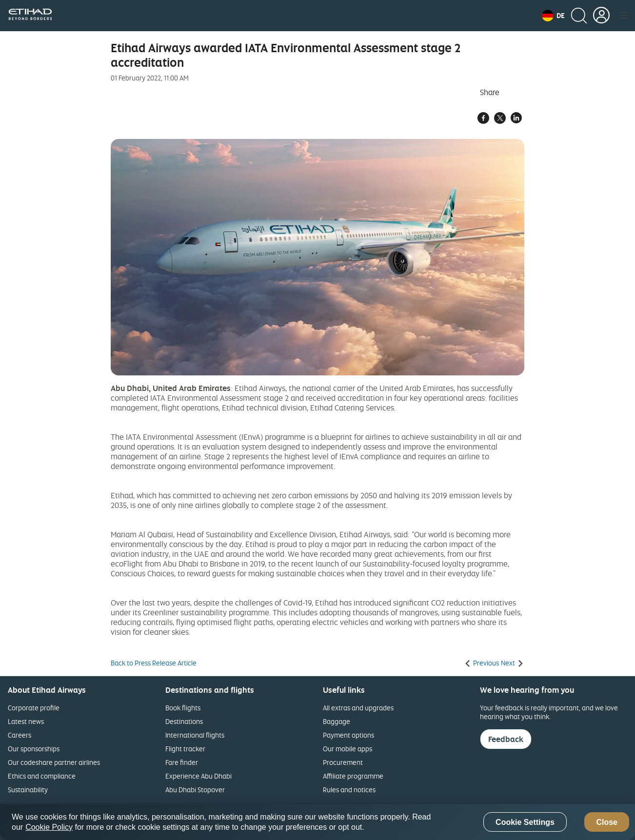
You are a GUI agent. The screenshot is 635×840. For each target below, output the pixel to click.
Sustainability (28, 790)
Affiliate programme (353, 776)
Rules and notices (349, 790)
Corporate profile (34, 708)
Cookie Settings (525, 822)
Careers (20, 735)
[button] (553, 16)
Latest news (26, 721)
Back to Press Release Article (154, 663)
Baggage (337, 721)
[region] (317, 822)
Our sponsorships (34, 749)
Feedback (506, 739)
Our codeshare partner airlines (54, 762)
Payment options (348, 735)
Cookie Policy (49, 827)
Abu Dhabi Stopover (195, 790)
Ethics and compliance (42, 776)
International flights (195, 735)
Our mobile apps (347, 749)
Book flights (183, 708)
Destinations (184, 721)
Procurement (343, 762)
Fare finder (182, 762)
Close (607, 822)
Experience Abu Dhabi (198, 776)
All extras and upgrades (358, 708)
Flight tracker (185, 749)
